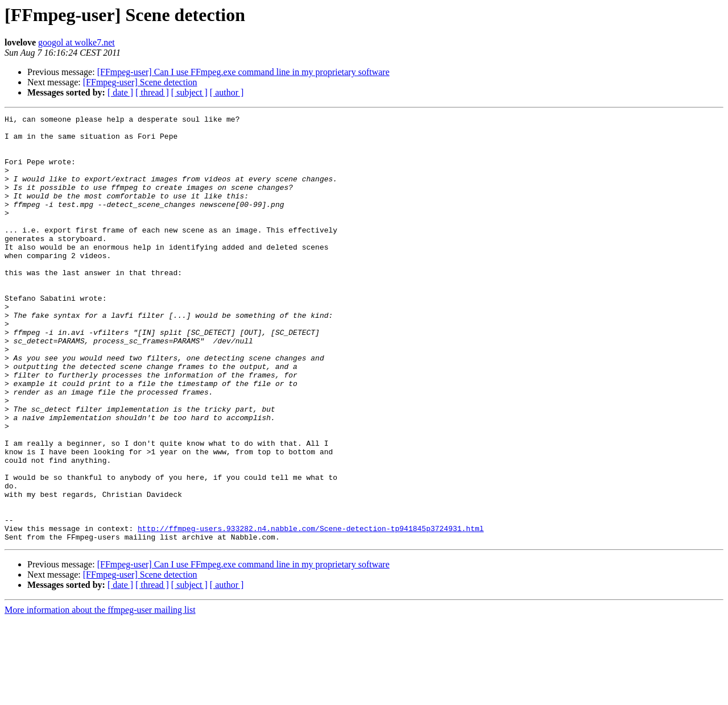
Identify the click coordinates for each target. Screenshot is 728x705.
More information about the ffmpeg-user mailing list (100, 695)
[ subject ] (189, 92)
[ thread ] (152, 92)
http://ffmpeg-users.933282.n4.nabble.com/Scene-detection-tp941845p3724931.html (311, 612)
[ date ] (120, 92)
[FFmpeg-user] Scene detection (140, 82)
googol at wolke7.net (76, 42)
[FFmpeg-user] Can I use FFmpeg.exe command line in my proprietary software (243, 72)
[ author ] (227, 92)
